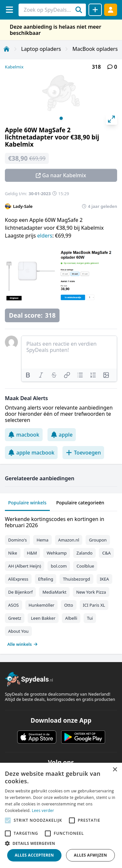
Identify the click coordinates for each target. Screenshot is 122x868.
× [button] (115, 770)
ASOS (14, 605)
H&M (32, 553)
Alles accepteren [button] (34, 855)
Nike (13, 553)
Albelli (71, 618)
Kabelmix (14, 67)
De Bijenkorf (20, 592)
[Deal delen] (95, 10)
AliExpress (18, 579)
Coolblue (85, 566)
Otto (68, 605)
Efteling (46, 579)
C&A (106, 553)
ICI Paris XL (94, 605)
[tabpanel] (61, 580)
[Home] (7, 49)
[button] (61, 843)
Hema (42, 540)
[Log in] (111, 10)
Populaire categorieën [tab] (80, 503)
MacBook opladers (95, 49)
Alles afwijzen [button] (90, 855)
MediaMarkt (54, 592)
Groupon (98, 540)
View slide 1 (61, 118)
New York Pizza (91, 592)
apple (62, 435)
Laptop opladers (41, 49)
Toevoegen (83, 453)
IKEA (104, 579)
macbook (24, 435)
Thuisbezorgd (76, 579)
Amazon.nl (69, 540)
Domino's (17, 540)
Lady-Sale (23, 206)
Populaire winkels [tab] (27, 503)
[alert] (61, 815)
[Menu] (9, 10)
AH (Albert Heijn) (25, 566)
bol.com (59, 566)
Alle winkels (23, 644)
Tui (90, 618)
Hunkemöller (41, 605)
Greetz (15, 618)
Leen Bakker (43, 618)
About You (18, 631)
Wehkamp (57, 553)
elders (45, 236)
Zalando (84, 553)
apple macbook (31, 453)
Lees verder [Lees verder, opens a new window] (43, 810)
